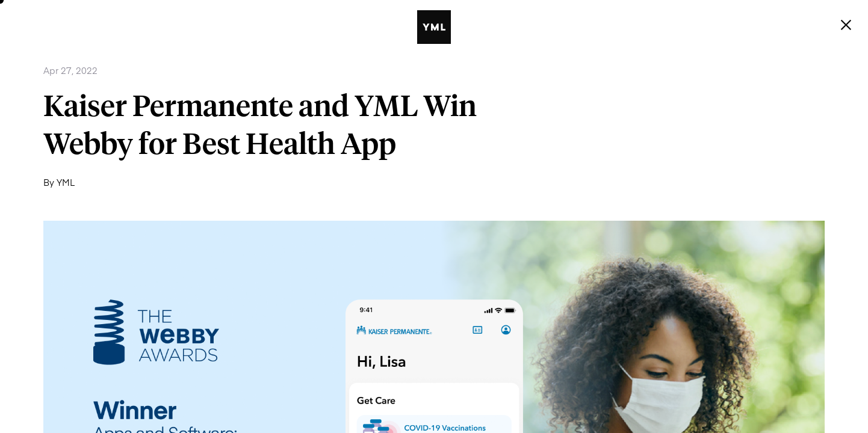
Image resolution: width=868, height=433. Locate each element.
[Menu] (846, 25)
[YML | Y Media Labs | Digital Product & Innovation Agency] (451, 27)
